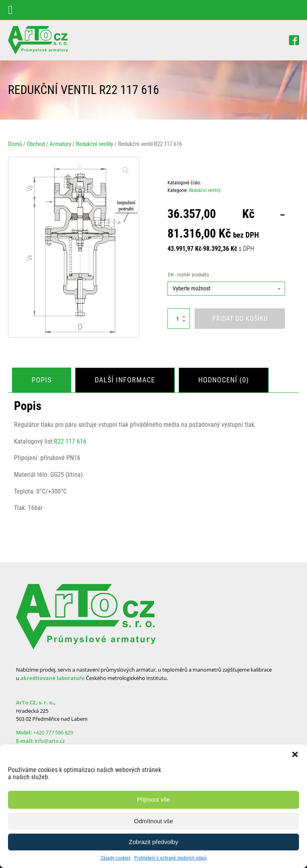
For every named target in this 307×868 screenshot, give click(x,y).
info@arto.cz (50, 741)
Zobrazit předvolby (153, 842)
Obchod (36, 144)
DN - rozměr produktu (188, 275)
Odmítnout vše (153, 821)
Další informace (125, 380)
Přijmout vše (154, 799)
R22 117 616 (70, 441)
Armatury (60, 144)
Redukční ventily (95, 144)
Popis (42, 380)
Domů (15, 144)
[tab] (42, 380)
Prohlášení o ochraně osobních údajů (170, 858)
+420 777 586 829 (53, 732)
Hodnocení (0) (224, 380)
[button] (295, 754)
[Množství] (179, 319)
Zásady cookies (116, 858)
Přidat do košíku (240, 319)
